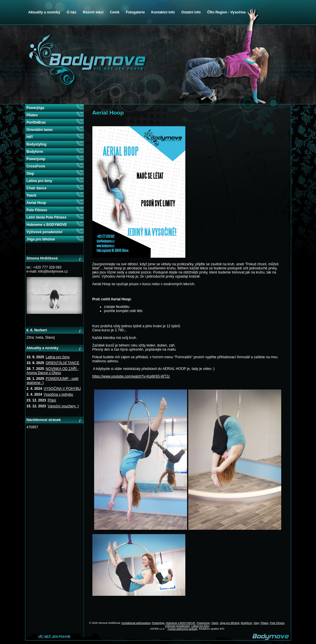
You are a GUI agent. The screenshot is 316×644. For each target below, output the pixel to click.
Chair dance (37, 188)
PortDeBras (36, 122)
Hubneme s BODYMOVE (47, 225)
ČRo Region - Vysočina (227, 12)
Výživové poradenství (45, 232)
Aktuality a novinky (44, 12)
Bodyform (35, 152)
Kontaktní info (163, 12)
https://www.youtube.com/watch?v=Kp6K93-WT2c (131, 376)
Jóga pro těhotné (41, 239)
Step (30, 174)
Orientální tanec (40, 130)
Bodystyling (37, 144)
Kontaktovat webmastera (136, 623)
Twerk (32, 195)
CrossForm (36, 166)
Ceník (115, 12)
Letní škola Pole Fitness (47, 217)
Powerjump (36, 159)
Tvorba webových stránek (183, 629)
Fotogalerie (135, 12)
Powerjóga (36, 108)
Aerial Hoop (36, 203)
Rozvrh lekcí (93, 12)
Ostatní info (191, 12)
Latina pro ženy (39, 181)
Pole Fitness (37, 210)
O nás (71, 12)
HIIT (30, 137)
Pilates (32, 115)
